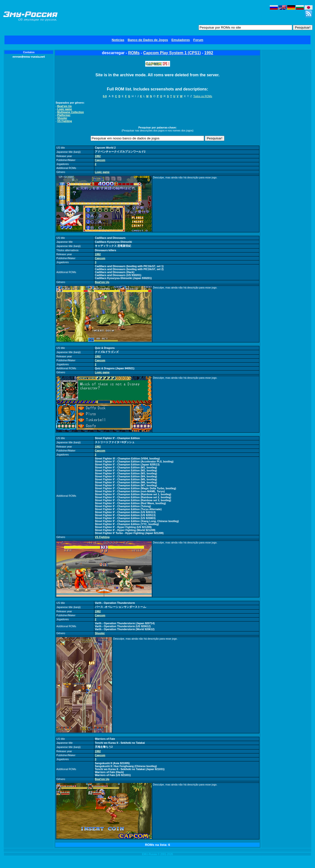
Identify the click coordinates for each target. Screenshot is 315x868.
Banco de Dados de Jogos (148, 40)
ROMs (134, 53)
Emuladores (180, 40)
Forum (198, 40)
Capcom (100, 160)
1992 (209, 53)
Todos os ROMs (203, 96)
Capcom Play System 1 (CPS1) (172, 53)
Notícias (118, 40)
